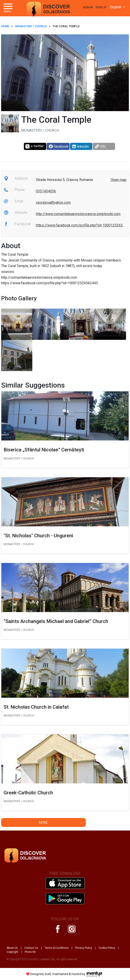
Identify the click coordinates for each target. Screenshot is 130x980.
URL (101, 146)
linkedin (80, 146)
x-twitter (34, 146)
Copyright (12, 952)
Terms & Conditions (57, 948)
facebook (59, 146)
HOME (5, 26)
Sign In (88, 7)
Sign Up (101, 7)
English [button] (116, 7)
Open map (119, 180)
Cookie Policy (107, 948)
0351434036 (46, 191)
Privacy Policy (84, 948)
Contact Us (31, 948)
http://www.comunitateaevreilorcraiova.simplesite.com (78, 214)
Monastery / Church (31, 26)
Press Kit (30, 952)
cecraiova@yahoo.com (53, 202)
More (43, 822)
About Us (12, 948)
